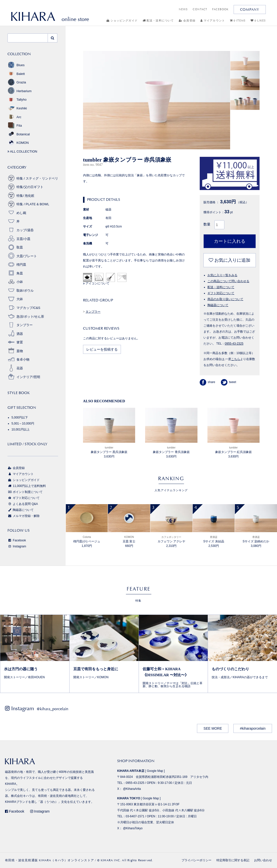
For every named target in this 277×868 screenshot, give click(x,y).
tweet (229, 382)
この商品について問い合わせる (228, 281)
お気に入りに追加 (230, 260)
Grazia (17, 82)
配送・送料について (158, 21)
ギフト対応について (221, 293)
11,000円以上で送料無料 (27, 486)
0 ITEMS (238, 21)
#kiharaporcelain (253, 728)
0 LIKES (258, 21)
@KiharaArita (132, 789)
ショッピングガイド (122, 21)
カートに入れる (230, 241)
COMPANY (250, 9)
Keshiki (17, 108)
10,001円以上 (21, 430)
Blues (16, 65)
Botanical (19, 134)
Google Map (155, 771)
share (207, 382)
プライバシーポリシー (196, 860)
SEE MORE (213, 728)
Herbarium (20, 91)
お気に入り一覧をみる (222, 275)
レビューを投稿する (102, 349)
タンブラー (93, 312)
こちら (236, 359)
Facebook (17, 540)
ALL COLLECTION (22, 151)
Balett (16, 74)
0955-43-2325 (234, 344)
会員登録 (187, 21)
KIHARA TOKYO (129, 798)
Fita (15, 125)
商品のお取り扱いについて (225, 299)
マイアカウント (213, 21)
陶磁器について (218, 305)
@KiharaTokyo (133, 828)
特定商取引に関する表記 (233, 860)
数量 (207, 224)
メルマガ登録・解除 (24, 516)
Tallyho (17, 100)
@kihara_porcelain (52, 709)
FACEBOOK (220, 9)
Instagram (17, 546)
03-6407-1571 (135, 816)
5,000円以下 (20, 418)
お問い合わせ (263, 860)
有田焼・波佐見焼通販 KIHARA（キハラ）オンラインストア (49, 860)
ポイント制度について (25, 492)
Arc (14, 117)
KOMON (18, 143)
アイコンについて (96, 283)
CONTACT (200, 9)
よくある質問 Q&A (23, 504)
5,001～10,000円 (23, 424)
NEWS (183, 9)
